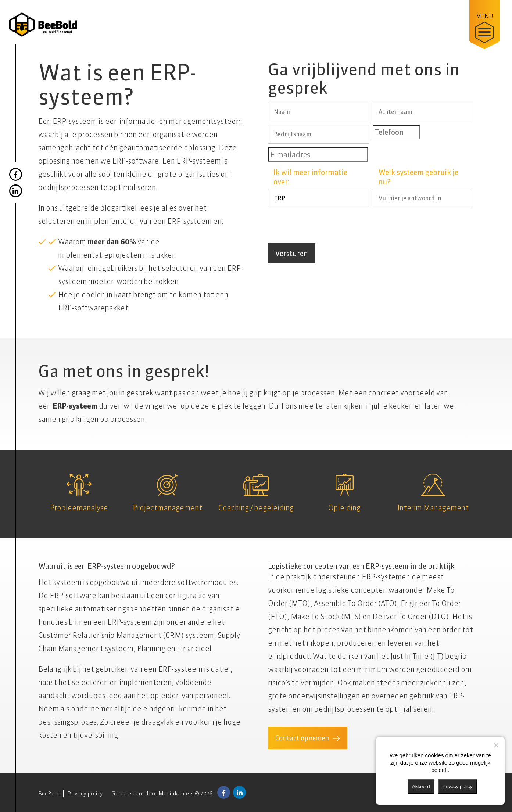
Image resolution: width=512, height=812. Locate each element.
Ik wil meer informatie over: (310, 177)
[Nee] (496, 745)
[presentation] (324, 225)
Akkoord (421, 786)
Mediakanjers (176, 793)
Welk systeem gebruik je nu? (418, 177)
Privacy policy (85, 793)
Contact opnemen (302, 738)
